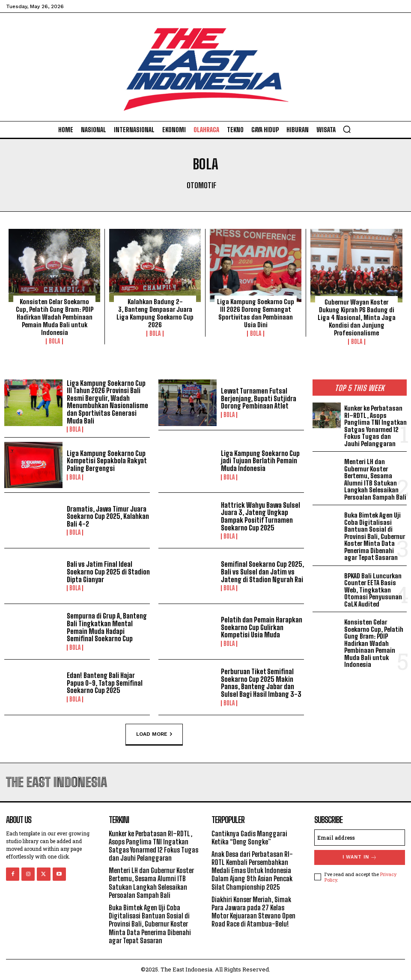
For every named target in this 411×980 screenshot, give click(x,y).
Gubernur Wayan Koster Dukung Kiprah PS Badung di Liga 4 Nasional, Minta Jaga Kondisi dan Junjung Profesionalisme (357, 317)
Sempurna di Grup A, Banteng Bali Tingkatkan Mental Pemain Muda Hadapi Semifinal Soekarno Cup (107, 627)
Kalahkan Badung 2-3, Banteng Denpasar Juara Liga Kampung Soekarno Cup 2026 (155, 313)
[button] (347, 129)
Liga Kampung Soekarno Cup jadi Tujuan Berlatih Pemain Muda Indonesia (260, 461)
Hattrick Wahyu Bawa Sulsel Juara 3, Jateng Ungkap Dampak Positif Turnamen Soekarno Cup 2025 (261, 516)
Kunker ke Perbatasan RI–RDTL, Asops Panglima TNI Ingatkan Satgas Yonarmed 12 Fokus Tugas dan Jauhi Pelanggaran (375, 426)
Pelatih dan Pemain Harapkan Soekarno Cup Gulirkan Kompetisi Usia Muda (262, 627)
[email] (360, 838)
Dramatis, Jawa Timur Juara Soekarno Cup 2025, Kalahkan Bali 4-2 (108, 516)
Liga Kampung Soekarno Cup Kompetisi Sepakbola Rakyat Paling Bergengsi (107, 461)
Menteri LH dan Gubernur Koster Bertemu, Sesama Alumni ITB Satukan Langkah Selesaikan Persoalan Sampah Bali (375, 479)
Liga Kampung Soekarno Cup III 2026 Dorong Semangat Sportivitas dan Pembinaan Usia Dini (256, 313)
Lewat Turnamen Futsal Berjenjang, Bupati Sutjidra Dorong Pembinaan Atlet (259, 398)
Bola (54, 341)
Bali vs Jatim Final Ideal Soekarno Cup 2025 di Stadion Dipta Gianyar (108, 571)
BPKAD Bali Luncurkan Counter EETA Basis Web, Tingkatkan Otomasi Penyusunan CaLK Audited (373, 590)
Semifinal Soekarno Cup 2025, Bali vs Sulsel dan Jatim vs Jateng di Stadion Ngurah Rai (262, 571)
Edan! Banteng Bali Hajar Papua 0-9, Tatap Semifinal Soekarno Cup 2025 (105, 683)
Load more (154, 734)
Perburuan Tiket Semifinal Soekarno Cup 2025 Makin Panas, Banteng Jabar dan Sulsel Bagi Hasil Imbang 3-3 (261, 683)
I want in (360, 857)
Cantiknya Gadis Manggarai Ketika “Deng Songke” (249, 838)
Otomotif (201, 186)
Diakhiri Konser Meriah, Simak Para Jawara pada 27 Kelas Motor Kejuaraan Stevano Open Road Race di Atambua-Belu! (253, 912)
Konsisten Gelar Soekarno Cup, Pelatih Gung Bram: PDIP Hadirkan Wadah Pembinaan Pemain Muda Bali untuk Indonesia (55, 317)
